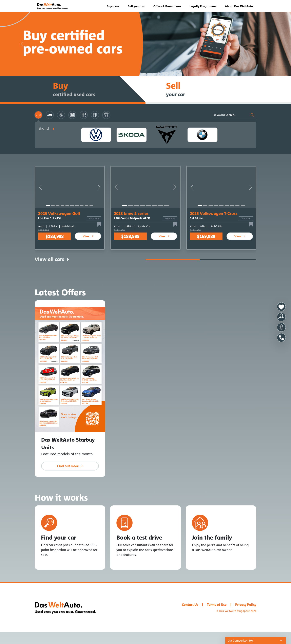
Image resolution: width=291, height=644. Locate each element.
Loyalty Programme (203, 6)
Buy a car (113, 6)
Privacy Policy (246, 605)
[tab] (38, 115)
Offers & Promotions (167, 6)
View (88, 236)
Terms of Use (217, 605)
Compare (94, 218)
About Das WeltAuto (239, 6)
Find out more (70, 466)
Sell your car (136, 6)
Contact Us (190, 605)
